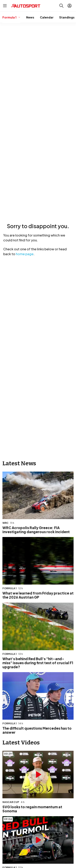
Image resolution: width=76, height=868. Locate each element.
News (30, 17)
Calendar (47, 17)
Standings (67, 17)
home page (25, 254)
